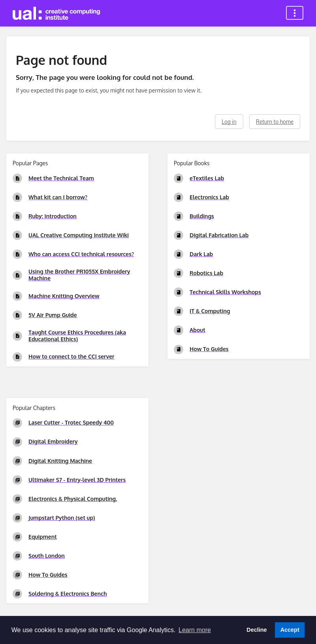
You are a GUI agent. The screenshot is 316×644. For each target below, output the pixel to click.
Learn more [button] (195, 630)
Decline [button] (257, 630)
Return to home (275, 122)
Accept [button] (290, 630)
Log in (229, 122)
